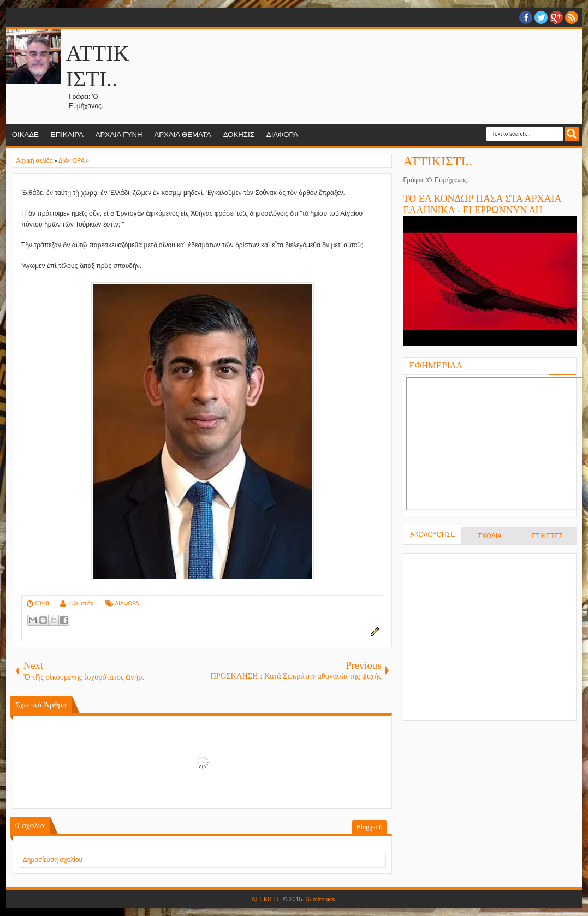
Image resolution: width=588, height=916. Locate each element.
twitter (541, 17)
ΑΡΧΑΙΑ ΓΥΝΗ (119, 135)
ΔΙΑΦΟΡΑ (282, 135)
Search (572, 134)
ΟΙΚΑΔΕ (25, 135)
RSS (572, 17)
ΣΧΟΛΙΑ (490, 536)
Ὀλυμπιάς (81, 603)
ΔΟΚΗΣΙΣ (239, 135)
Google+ (556, 17)
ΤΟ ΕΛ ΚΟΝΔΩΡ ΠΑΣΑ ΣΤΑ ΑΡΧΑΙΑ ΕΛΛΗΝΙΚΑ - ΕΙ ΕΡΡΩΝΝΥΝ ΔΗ (482, 204)
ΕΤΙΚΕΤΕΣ (547, 536)
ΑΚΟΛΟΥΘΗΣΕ (432, 534)
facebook (526, 17)
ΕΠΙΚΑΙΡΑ (67, 135)
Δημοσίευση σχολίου (53, 860)
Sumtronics (320, 899)
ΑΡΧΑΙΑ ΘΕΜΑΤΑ (182, 135)
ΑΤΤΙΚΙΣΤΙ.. (437, 161)
